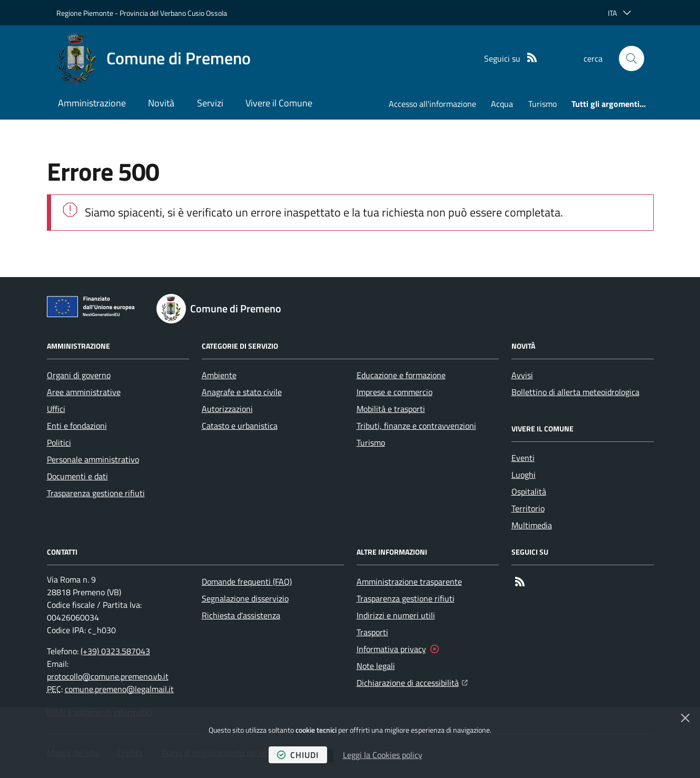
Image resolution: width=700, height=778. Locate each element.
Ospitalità (529, 491)
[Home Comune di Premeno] (154, 58)
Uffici (56, 409)
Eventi (523, 458)
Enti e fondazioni (77, 426)
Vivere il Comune (279, 103)
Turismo (543, 104)
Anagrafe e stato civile (242, 392)
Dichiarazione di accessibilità (412, 682)
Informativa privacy (391, 649)
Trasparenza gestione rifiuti (96, 493)
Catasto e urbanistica (240, 426)
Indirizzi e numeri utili (396, 615)
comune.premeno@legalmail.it (119, 689)
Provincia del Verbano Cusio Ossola (173, 13)
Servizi (210, 103)
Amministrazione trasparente (409, 582)
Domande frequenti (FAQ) (247, 582)
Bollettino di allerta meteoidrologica (575, 392)
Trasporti (372, 632)
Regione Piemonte (85, 13)
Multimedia (532, 525)
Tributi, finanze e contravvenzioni (416, 426)
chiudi (298, 755)
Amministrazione (92, 103)
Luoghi (524, 475)
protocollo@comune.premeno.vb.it (108, 676)
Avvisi (522, 375)
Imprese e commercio (395, 392)
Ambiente (219, 375)
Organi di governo (79, 375)
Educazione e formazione (401, 375)
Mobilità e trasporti (391, 409)
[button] (632, 58)
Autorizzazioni (227, 409)
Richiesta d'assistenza (241, 615)
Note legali (376, 666)
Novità (161, 103)
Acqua (502, 104)
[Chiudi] (685, 718)
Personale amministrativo (93, 459)
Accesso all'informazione (432, 104)
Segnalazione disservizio (245, 598)
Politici (59, 442)
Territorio (528, 508)
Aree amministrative (84, 392)
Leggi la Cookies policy (383, 755)
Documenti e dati (77, 476)
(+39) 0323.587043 (115, 651)
